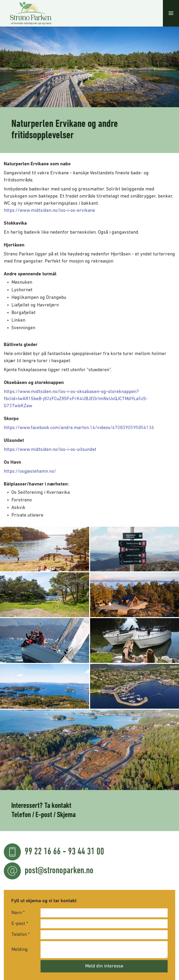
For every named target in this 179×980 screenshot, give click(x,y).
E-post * (20, 924)
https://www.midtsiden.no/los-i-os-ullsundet (50, 450)
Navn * (18, 913)
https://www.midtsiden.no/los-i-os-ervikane (49, 211)
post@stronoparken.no (59, 871)
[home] (30, 13)
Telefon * (21, 935)
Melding (20, 950)
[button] (171, 13)
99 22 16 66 (43, 852)
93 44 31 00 (86, 852)
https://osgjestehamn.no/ (30, 472)
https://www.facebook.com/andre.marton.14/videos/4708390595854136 (79, 428)
